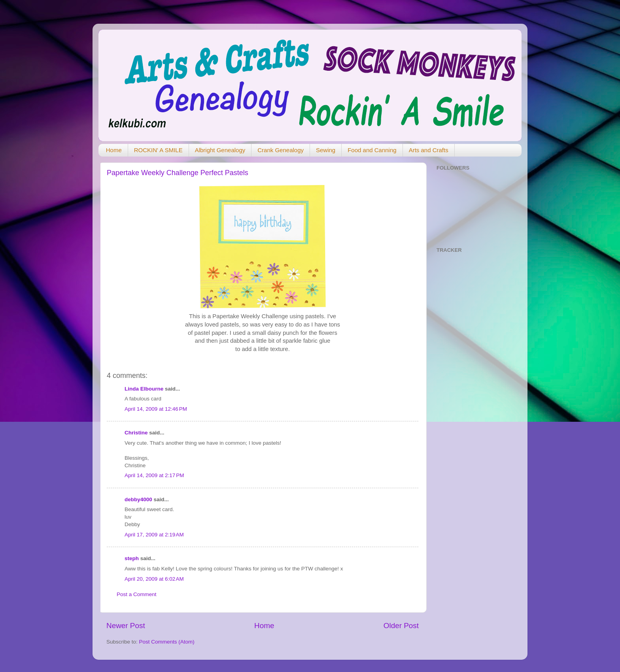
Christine (136, 433)
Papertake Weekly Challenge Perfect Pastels (178, 173)
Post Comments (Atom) (167, 642)
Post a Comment (137, 594)
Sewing (326, 150)
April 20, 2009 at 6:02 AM (154, 579)
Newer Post (126, 626)
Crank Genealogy (281, 150)
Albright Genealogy (220, 150)
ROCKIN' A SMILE (158, 150)
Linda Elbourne (144, 389)
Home (114, 150)
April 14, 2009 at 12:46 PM (156, 409)
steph (132, 558)
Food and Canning (372, 150)
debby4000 (138, 499)
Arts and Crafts (429, 150)
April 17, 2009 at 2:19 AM (154, 535)
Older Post (401, 626)
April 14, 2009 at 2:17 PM (154, 475)
